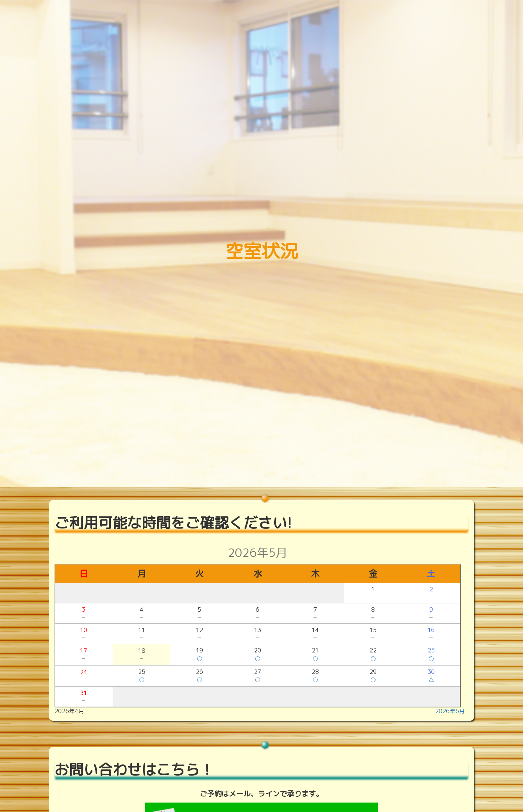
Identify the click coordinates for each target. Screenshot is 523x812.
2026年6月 (450, 711)
